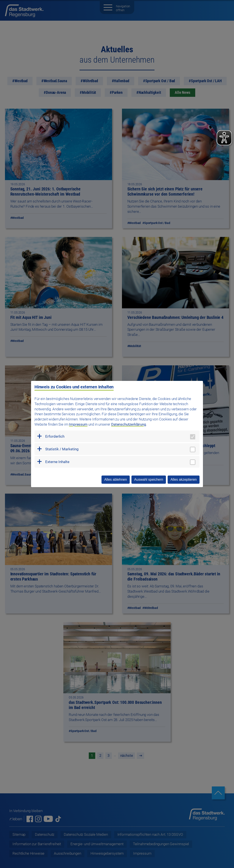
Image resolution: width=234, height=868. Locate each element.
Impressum (78, 424)
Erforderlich (55, 436)
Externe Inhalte (57, 462)
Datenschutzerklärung (129, 424)
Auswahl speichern (149, 480)
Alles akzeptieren (184, 480)
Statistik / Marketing (62, 449)
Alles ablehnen (116, 480)
